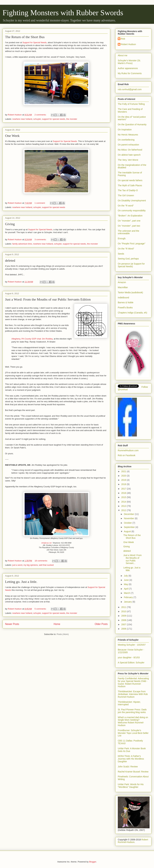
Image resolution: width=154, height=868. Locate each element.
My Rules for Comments (130, 73)
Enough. (122, 238)
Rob (123, 39)
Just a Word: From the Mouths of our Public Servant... (132, 559)
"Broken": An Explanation (130, 216)
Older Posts (101, 624)
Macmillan (123, 287)
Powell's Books (125, 308)
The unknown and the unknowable (129, 232)
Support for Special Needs (34, 42)
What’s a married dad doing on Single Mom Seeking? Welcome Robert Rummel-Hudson (133, 721)
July (126, 576)
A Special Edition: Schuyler (131, 663)
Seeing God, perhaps (128, 259)
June (127, 580)
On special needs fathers (130, 180)
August (128, 531)
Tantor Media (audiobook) (130, 292)
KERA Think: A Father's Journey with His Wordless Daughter (131, 759)
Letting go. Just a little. (21, 582)
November (129, 518)
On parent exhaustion (128, 145)
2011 (124, 607)
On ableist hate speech (129, 155)
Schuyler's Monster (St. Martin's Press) (129, 62)
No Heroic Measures (128, 135)
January (128, 602)
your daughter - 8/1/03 (129, 657)
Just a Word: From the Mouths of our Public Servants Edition (48, 299)
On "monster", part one (129, 221)
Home (57, 624)
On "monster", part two (129, 226)
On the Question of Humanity (132, 124)
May (126, 584)
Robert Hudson (128, 44)
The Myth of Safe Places (130, 185)
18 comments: (41, 561)
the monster (72, 119)
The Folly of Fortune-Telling (131, 104)
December (129, 514)
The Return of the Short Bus (25, 37)
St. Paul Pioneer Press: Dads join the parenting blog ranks (132, 711)
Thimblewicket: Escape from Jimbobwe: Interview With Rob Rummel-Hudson (133, 694)
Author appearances (128, 68)
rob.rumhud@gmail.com (130, 89)
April (126, 589)
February (129, 597)
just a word (17, 565)
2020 (124, 476)
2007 (124, 624)
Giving (10, 224)
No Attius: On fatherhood (130, 150)
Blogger (93, 862)
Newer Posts (12, 624)
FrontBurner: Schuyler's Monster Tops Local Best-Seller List (133, 733)
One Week (12, 136)
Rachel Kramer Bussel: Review (133, 772)
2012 (124, 510)
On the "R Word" (126, 249)
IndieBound (123, 298)
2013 (124, 506)
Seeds (121, 254)
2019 (124, 480)
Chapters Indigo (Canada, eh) (132, 313)
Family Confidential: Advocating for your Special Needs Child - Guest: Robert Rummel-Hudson (133, 682)
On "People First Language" (132, 244)
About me (123, 55)
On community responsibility (132, 211)
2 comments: (41, 115)
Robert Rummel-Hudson (133, 841)
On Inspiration (125, 130)
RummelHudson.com (128, 450)
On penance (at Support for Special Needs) (131, 265)
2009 (124, 616)
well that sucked (46, 565)
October (128, 523)
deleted (10, 260)
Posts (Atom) (63, 634)
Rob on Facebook (127, 455)
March (127, 593)
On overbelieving (126, 140)
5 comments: (41, 609)
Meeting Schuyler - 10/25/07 (132, 645)
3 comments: (41, 240)
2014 (124, 502)
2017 (124, 489)
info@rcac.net (47, 543)
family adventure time (22, 244)
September (130, 527)
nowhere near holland (22, 119)
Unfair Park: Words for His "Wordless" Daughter (131, 786)
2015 (124, 497)
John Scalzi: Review (128, 767)
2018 (124, 484)
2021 (124, 471)
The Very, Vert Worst (128, 160)
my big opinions (31, 565)
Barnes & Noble (126, 302)
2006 (124, 629)
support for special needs (54, 119)
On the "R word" (126, 206)
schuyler (37, 119)
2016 (124, 493)
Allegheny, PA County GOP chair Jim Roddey (32, 339)
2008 (124, 620)
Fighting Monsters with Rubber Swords (63, 13)
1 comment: (40, 203)
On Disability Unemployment (132, 201)
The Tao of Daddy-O (128, 190)
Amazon (122, 282)
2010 (124, 611)
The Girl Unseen (126, 195)
